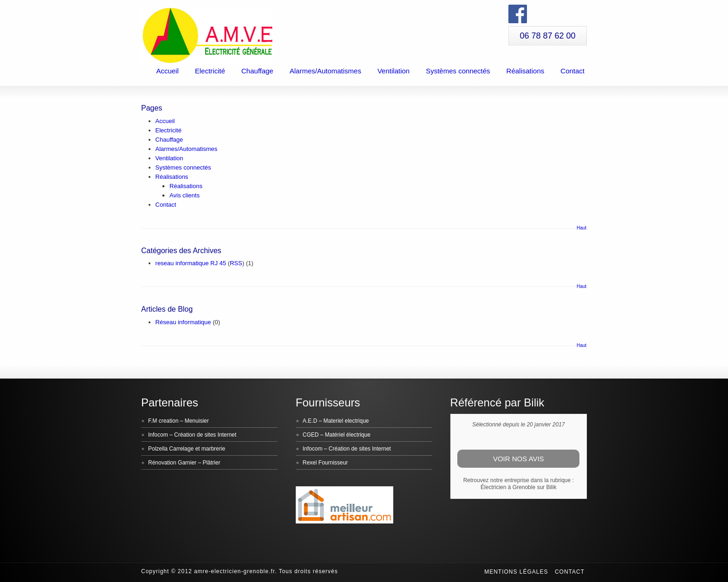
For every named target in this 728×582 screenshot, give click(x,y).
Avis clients (185, 195)
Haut (582, 228)
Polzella (158, 449)
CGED (311, 435)
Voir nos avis (519, 459)
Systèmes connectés (458, 71)
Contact (572, 71)
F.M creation (163, 421)
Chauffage (257, 71)
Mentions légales (516, 572)
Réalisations (526, 71)
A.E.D (310, 421)
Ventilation (393, 71)
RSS (236, 263)
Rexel (310, 463)
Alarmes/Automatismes (325, 71)
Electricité (210, 71)
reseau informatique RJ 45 (191, 263)
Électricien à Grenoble (508, 487)
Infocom (158, 435)
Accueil (167, 71)
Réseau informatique (183, 322)
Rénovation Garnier (172, 463)
